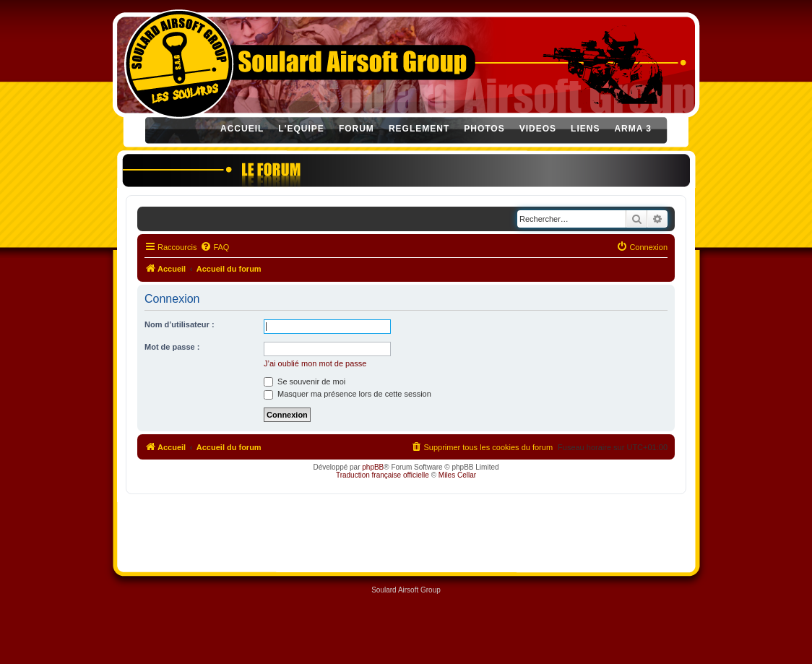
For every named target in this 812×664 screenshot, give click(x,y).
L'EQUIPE (301, 129)
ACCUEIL (242, 129)
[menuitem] (215, 247)
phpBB (373, 467)
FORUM (357, 129)
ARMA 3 (633, 129)
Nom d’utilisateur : (180, 324)
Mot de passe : (172, 347)
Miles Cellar (457, 475)
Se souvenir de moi (304, 381)
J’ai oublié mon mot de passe (315, 363)
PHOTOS (484, 129)
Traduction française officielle (383, 475)
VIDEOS (538, 129)
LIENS (585, 129)
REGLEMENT (419, 129)
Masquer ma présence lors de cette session (347, 394)
